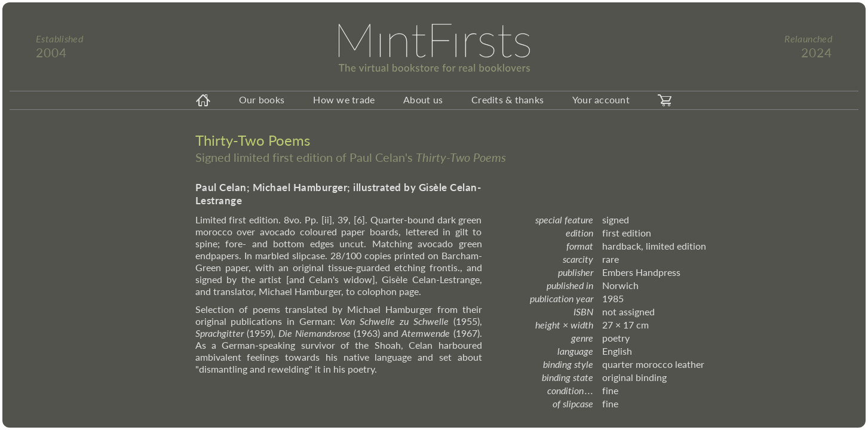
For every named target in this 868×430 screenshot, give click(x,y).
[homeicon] (203, 100)
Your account (601, 99)
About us (423, 99)
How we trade (344, 99)
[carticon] (665, 100)
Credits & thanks (507, 99)
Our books (262, 99)
